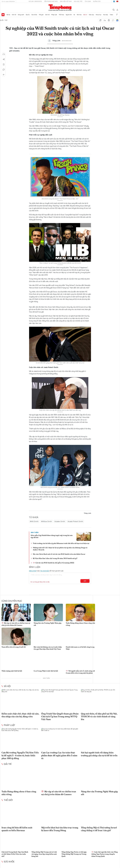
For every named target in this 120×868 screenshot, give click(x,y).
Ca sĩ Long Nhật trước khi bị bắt (46, 671)
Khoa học (99, 15)
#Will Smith (34, 521)
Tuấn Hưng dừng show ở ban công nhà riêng (80, 624)
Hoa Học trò (78, 1)
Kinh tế (14, 15)
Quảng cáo (97, 1)
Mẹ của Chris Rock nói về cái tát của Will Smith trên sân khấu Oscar (59, 554)
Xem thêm (117, 15)
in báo (109, 20)
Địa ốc (28, 15)
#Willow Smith (46, 521)
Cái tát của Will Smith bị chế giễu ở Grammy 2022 (54, 563)
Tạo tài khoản (45, 571)
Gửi (85, 581)
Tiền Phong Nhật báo (51, 1)
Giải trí (85, 15)
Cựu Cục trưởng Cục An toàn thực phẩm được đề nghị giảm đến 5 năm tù (59, 755)
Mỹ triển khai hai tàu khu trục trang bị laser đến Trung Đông (60, 829)
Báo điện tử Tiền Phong (60, 8)
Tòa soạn (88, 1)
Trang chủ (3, 15)
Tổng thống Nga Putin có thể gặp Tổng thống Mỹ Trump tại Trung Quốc (74, 854)
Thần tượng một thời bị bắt (12, 671)
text (105, 20)
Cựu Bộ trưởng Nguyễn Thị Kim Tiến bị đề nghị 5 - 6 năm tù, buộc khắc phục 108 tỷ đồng (20, 755)
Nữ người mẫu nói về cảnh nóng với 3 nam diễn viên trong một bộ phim (80, 672)
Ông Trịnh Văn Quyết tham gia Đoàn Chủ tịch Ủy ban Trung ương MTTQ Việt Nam (60, 716)
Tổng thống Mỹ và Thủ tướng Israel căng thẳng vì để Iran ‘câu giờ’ (99, 829)
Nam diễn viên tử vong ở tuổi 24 (14, 647)
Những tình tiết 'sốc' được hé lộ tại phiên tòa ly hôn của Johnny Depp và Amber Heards (60, 549)
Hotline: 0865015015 (35, 1)
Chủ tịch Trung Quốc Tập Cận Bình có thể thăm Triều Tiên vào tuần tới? (15, 854)
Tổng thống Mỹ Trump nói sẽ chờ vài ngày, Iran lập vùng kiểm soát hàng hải (44, 854)
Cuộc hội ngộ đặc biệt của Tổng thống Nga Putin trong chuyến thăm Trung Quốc (105, 854)
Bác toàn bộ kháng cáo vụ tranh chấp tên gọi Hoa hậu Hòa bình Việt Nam (48, 648)
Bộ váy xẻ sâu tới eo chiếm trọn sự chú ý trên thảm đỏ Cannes (16, 624)
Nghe (4, 54)
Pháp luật (54, 15)
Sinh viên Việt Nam (66, 1)
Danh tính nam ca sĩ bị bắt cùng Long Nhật (80, 648)
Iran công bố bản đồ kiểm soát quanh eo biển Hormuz (17, 829)
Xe (74, 15)
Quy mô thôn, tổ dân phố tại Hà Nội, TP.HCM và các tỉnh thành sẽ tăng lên (99, 716)
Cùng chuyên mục (12, 601)
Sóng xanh (21, 15)
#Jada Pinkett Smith (75, 521)
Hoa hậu (106, 15)
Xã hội (8, 15)
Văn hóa (79, 15)
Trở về (4, 75)
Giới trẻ (47, 15)
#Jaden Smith (60, 521)
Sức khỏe (34, 15)
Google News (117, 20)
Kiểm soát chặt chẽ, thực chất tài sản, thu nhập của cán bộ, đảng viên (20, 715)
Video (111, 15)
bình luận (113, 20)
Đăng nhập (33, 571)
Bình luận (4, 70)
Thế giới (41, 15)
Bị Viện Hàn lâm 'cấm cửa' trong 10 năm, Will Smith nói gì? (55, 558)
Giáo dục (91, 15)
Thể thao (61, 15)
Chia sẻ (4, 59)
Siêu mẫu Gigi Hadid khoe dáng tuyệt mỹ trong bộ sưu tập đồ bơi (52, 536)
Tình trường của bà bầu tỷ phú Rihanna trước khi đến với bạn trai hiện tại (61, 543)
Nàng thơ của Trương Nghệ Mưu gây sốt (48, 624)
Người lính (69, 15)
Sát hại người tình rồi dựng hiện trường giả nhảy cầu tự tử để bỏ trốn (99, 754)
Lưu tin (4, 64)
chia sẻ (100, 20)
